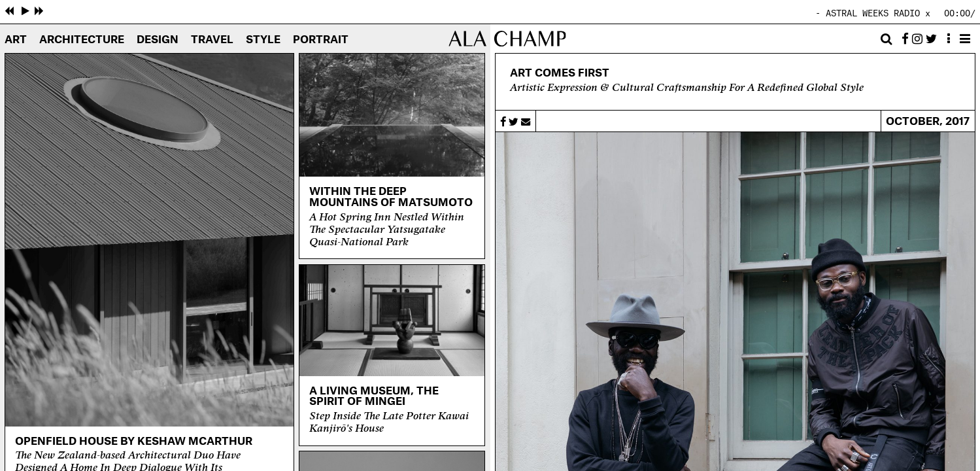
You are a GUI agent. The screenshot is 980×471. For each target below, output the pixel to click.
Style (263, 40)
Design (158, 40)
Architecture (82, 40)
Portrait (321, 40)
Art (16, 40)
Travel (212, 40)
